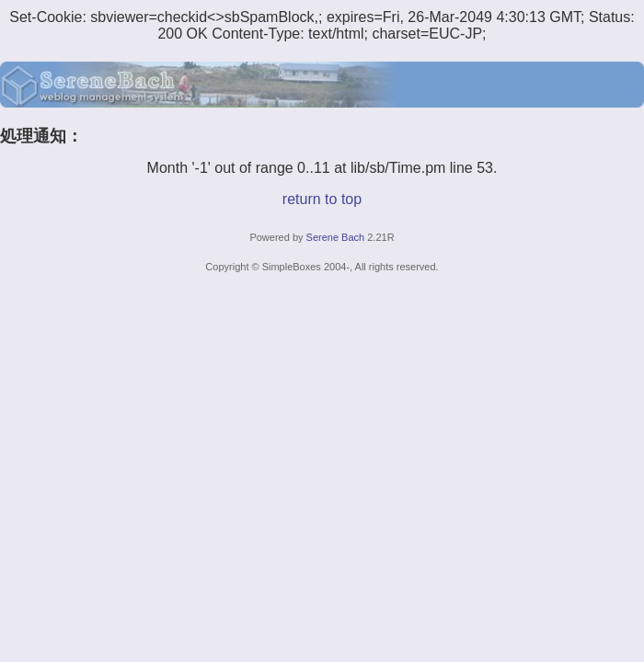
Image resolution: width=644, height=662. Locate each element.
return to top (322, 199)
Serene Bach (336, 237)
